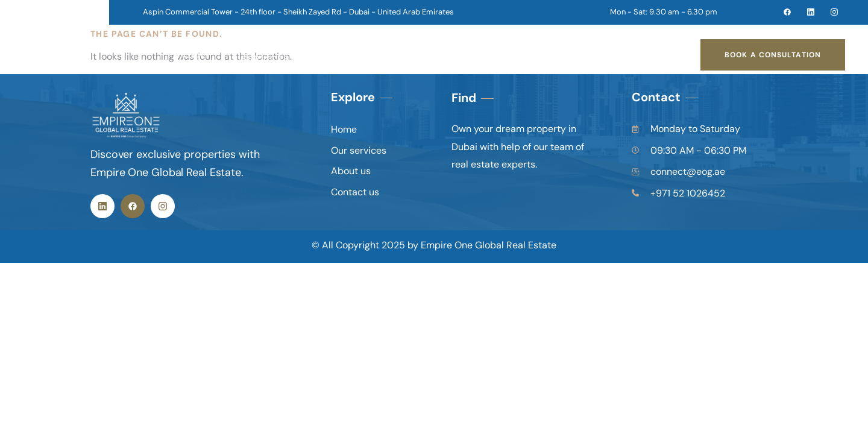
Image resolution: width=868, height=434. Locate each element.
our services (279, 55)
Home (191, 55)
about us (370, 55)
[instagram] (829, 12)
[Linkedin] (102, 206)
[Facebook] (133, 206)
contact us (455, 55)
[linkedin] (805, 12)
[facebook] (782, 12)
